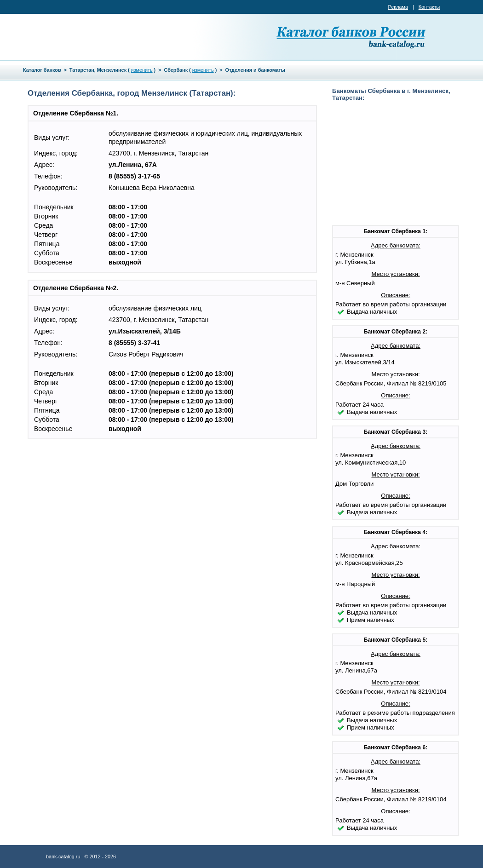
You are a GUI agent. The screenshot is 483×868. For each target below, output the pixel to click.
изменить (142, 70)
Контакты (429, 7)
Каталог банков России (352, 37)
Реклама (398, 7)
